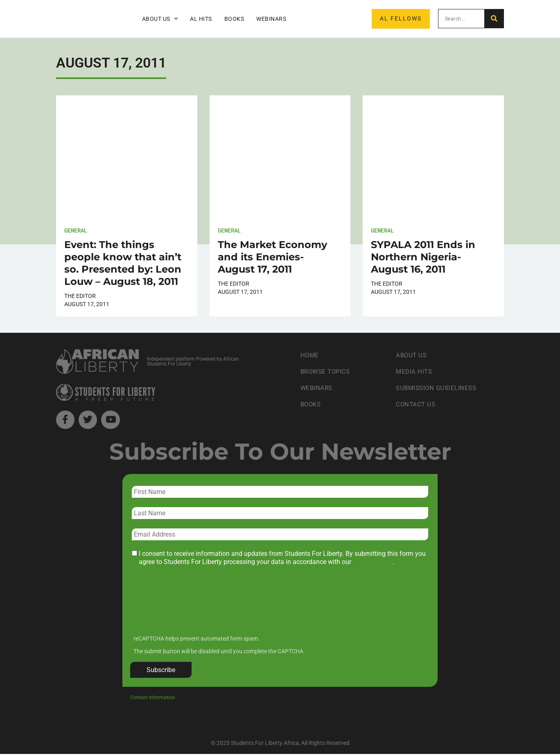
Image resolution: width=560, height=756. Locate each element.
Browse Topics (327, 371)
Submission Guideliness (438, 388)
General (76, 230)
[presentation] (193, 607)
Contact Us (416, 404)
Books (234, 19)
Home (310, 355)
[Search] (494, 19)
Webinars (271, 19)
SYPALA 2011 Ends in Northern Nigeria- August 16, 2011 (423, 257)
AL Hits (201, 19)
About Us (160, 19)
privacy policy (373, 564)
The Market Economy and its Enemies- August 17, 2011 (272, 257)
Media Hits (415, 371)
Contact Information (153, 699)
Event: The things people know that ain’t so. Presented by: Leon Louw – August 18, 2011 (123, 263)
